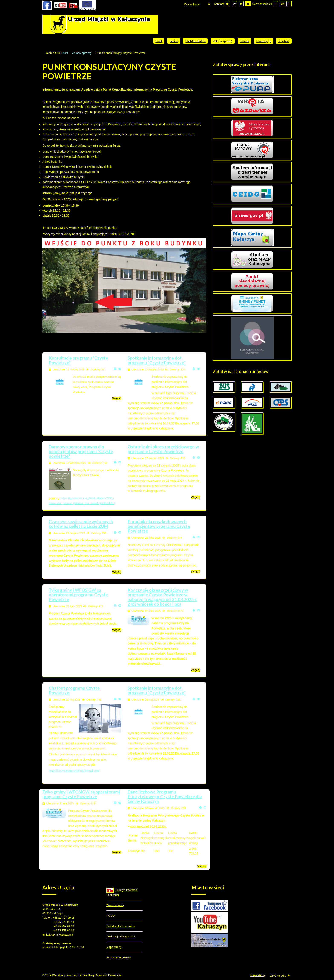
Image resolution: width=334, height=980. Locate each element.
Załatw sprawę (82, 53)
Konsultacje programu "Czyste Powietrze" (78, 360)
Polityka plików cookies (120, 926)
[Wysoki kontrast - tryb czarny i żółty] (241, 4)
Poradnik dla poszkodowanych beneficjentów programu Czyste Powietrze (159, 526)
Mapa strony (114, 947)
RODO (110, 916)
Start (65, 53)
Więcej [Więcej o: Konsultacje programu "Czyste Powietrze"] (117, 398)
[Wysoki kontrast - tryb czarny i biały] (234, 4)
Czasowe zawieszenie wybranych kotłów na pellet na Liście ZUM (81, 524)
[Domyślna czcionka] (282, 4)
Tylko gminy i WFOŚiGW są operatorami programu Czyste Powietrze (78, 595)
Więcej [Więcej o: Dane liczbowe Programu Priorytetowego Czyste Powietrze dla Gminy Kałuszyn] (202, 866)
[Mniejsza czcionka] (275, 4)
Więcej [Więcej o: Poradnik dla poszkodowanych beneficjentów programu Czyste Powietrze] (196, 572)
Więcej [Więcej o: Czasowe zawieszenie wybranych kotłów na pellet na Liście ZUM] (117, 572)
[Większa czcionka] (289, 4)
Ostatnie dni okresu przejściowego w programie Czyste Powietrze (163, 449)
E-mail (120, 369)
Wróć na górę (280, 976)
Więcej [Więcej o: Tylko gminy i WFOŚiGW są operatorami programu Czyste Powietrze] (117, 630)
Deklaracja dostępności (121, 937)
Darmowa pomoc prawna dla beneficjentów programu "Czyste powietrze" (81, 451)
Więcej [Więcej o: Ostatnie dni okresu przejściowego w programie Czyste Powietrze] (196, 497)
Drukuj (115, 369)
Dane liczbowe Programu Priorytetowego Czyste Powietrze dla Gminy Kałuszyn (165, 796)
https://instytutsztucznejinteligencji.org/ (74, 771)
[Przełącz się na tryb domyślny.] (227, 4)
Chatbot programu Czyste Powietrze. (74, 690)
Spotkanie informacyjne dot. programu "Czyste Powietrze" (157, 360)
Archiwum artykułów (119, 957)
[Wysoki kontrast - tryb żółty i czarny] (248, 4)
